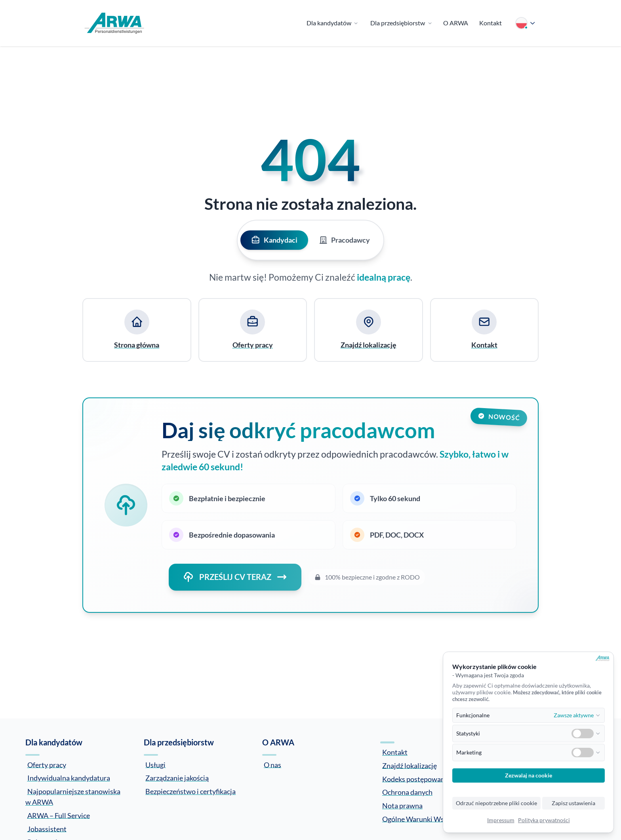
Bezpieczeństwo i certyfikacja (190, 791)
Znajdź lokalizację (410, 765)
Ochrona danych (407, 792)
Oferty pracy (47, 764)
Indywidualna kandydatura (69, 778)
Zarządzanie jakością (177, 778)
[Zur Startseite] (114, 23)
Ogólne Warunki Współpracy (427, 819)
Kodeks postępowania (416, 779)
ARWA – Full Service (59, 815)
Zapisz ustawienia (573, 803)
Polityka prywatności (544, 820)
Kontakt (395, 752)
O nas (272, 764)
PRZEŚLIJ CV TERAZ (235, 577)
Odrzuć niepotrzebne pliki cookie (496, 803)
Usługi (155, 764)
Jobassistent (47, 829)
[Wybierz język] (526, 23)
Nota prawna (402, 806)
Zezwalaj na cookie (529, 775)
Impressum (501, 820)
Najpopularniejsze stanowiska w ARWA (73, 797)
